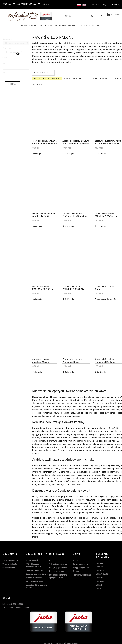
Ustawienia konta (10, 563)
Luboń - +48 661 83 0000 (13, 603)
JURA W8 (100, 577)
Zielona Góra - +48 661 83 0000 (16, 607)
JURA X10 (100, 584)
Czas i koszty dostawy (35, 570)
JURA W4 (100, 581)
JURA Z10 (100, 570)
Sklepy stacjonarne (81, 567)
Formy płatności (33, 560)
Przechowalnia (9, 567)
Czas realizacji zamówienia (37, 573)
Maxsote (47, 643)
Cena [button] (5, 57)
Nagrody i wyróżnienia (82, 574)
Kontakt (76, 560)
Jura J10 (100, 566)
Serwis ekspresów (80, 563)
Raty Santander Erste (35, 581)
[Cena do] (16, 76)
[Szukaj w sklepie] (76, 16)
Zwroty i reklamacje (34, 577)
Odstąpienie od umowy (59, 563)
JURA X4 (100, 588)
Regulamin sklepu (57, 571)
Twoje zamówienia (10, 560)
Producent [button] (7, 48)
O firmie (76, 571)
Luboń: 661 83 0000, (11, 4)
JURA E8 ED (101, 562)
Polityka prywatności (58, 567)
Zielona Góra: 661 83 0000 (33, 4)
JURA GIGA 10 (102, 573)
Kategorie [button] (7, 38)
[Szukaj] (92, 16)
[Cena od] (16, 66)
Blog (51, 560)
